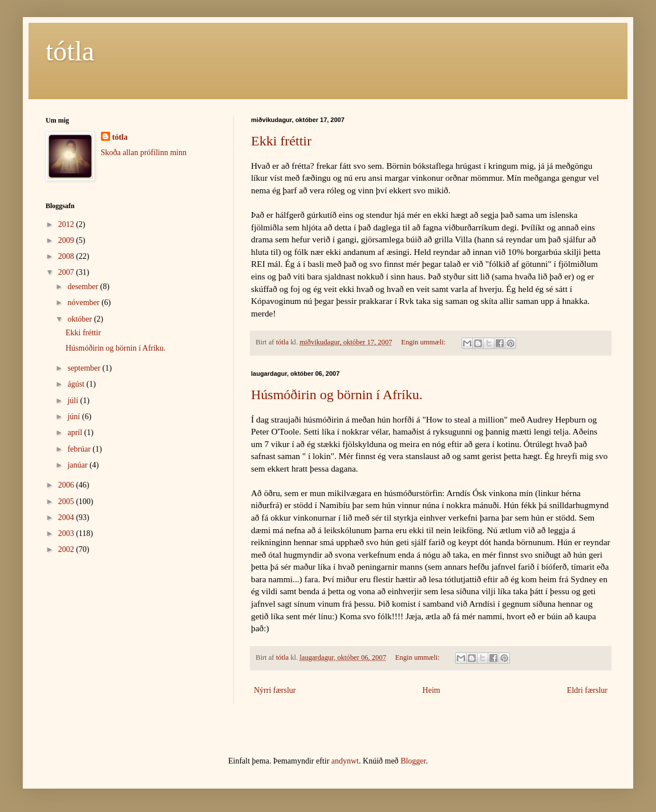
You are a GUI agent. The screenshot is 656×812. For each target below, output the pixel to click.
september (85, 368)
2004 (67, 517)
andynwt (345, 761)
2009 (67, 240)
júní (74, 417)
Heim (432, 690)
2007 (67, 272)
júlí (74, 401)
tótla (70, 51)
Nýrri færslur (275, 690)
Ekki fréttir (281, 141)
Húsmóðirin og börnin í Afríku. (337, 395)
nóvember (84, 303)
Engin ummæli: (424, 342)
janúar (78, 465)
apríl (76, 433)
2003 (67, 533)
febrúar (80, 449)
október (80, 319)
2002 (67, 549)
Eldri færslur (587, 690)
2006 (67, 485)
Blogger (413, 761)
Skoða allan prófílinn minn (144, 153)
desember (84, 287)
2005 (67, 502)
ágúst (77, 384)
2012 (67, 224)
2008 (67, 256)
